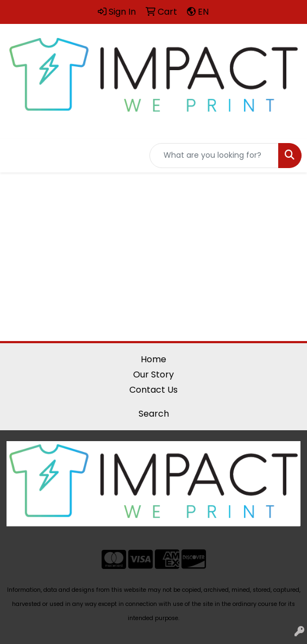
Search (154, 414)
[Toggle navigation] (17, 156)
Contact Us (153, 390)
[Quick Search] (214, 156)
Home (153, 359)
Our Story (153, 374)
